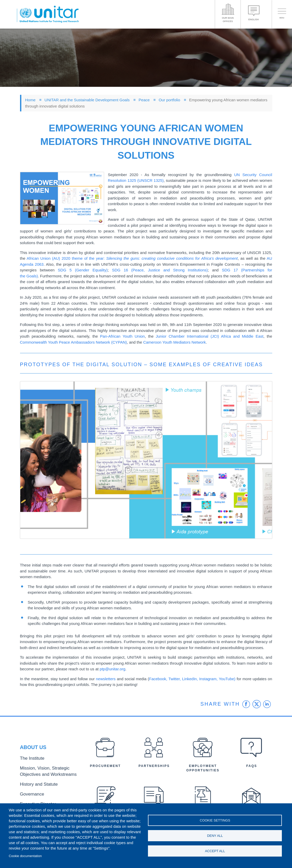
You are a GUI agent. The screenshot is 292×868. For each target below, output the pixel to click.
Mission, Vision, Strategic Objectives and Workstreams (48, 773)
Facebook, (159, 679)
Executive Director (34, 801)
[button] (62, 198)
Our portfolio (169, 100)
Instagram (207, 679)
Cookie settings (215, 819)
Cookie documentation (25, 856)
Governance (30, 793)
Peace (144, 100)
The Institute (30, 762)
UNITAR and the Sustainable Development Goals (87, 100)
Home (30, 100)
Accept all (215, 852)
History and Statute (35, 784)
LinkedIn (189, 679)
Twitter (174, 679)
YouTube (226, 679)
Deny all (215, 836)
